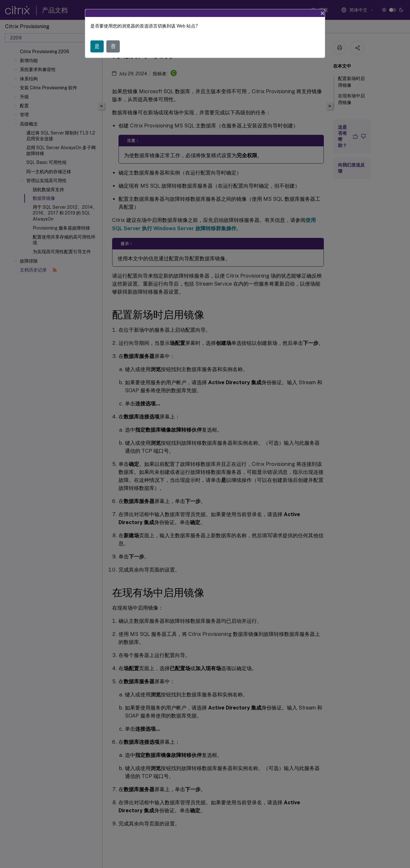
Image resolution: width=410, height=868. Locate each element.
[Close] (323, 13)
